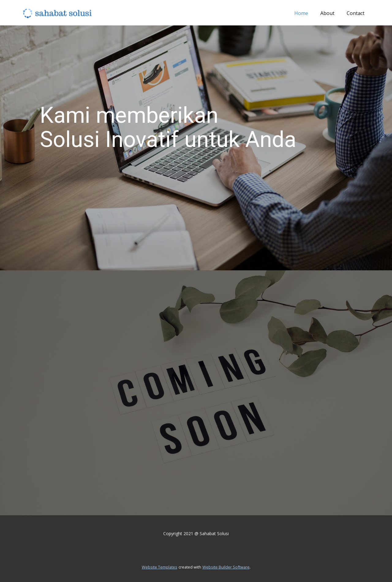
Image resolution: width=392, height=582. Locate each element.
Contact (356, 13)
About (327, 13)
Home (301, 13)
